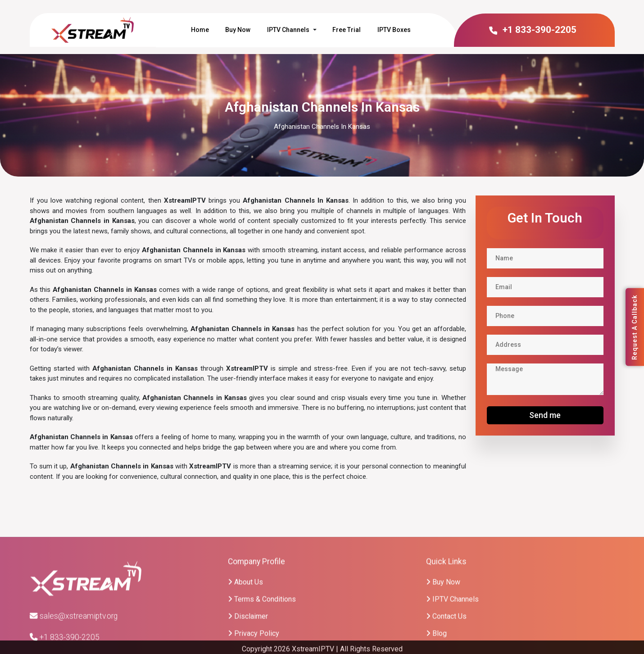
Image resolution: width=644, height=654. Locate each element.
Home (200, 30)
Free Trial (347, 30)
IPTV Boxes (394, 30)
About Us (245, 621)
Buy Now (238, 30)
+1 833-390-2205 (532, 30)
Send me (545, 415)
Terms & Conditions (262, 638)
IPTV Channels (288, 30)
